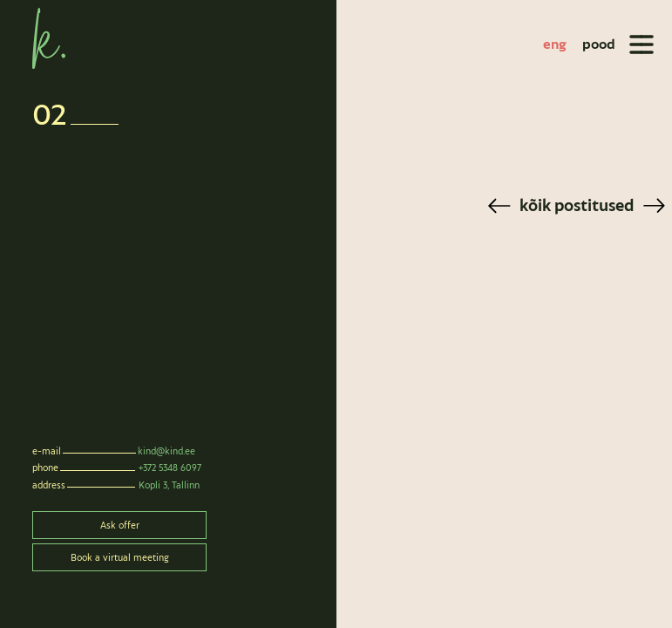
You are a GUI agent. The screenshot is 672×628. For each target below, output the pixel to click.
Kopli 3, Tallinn (169, 485)
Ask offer (120, 525)
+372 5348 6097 (170, 468)
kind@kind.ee (166, 451)
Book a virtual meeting (120, 557)
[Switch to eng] (555, 44)
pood (599, 44)
